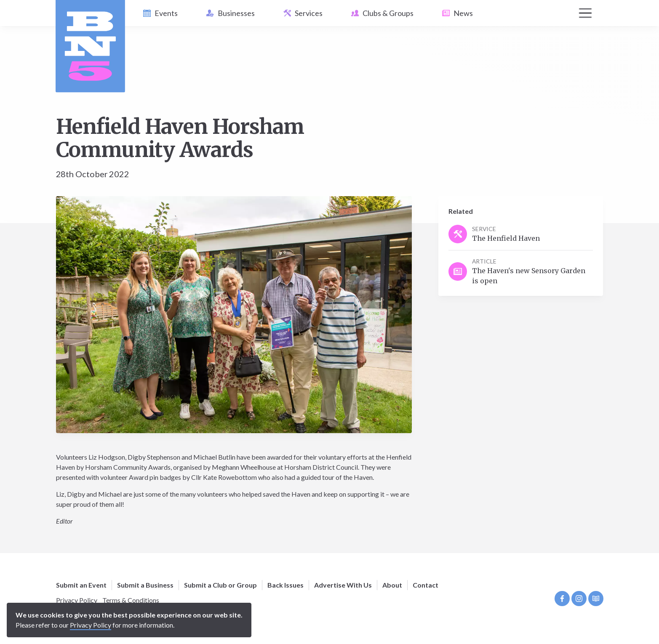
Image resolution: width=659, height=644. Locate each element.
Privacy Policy (77, 600)
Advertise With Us (343, 585)
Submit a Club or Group (220, 585)
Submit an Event (81, 585)
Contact (426, 585)
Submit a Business (145, 585)
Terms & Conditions (131, 600)
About (392, 585)
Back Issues (285, 585)
